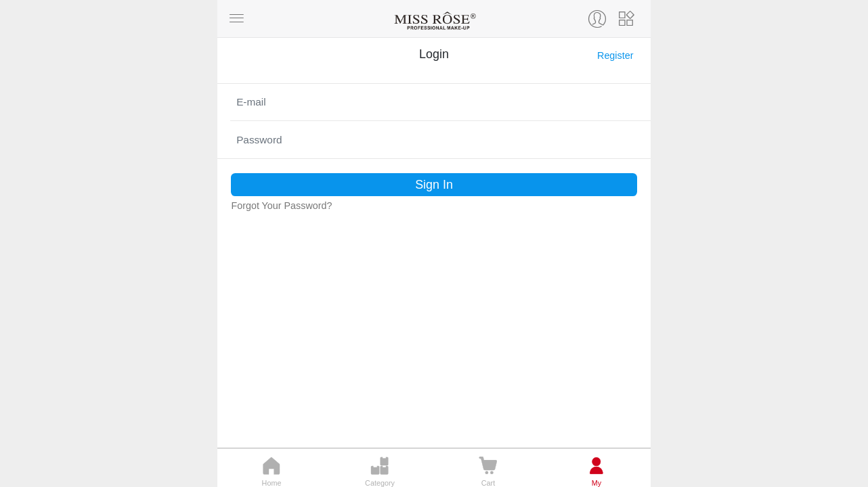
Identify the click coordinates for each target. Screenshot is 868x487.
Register (615, 55)
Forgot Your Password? (281, 206)
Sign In (434, 185)
